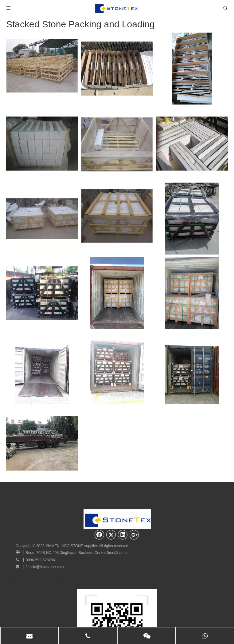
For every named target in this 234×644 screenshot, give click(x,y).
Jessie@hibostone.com (45, 567)
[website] (117, 594)
